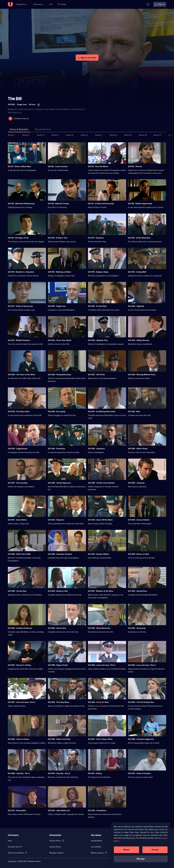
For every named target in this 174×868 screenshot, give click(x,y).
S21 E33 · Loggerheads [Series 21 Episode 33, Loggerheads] (18, 449)
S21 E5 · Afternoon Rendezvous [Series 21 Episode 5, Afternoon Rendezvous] (21, 204)
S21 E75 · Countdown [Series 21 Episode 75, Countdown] (97, 810)
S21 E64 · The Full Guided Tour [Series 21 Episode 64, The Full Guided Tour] (141, 702)
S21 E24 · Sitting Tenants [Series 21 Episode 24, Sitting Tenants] (139, 340)
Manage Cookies (56, 853)
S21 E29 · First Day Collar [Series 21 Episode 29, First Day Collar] (19, 411)
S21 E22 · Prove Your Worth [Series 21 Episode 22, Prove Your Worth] (60, 340)
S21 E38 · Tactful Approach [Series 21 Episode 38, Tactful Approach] (59, 483)
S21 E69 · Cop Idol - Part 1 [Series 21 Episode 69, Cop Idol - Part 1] (19, 773)
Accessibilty (96, 847)
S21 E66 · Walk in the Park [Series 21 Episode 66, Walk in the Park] (59, 739)
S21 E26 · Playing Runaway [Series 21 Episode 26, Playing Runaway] (59, 375)
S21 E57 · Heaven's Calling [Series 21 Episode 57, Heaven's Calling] (19, 665)
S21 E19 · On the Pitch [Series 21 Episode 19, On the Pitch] (97, 306)
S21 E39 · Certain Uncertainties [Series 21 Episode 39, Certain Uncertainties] (101, 483)
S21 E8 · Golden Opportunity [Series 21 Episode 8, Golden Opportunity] (140, 204)
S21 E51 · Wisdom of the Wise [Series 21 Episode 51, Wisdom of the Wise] (101, 591)
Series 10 (143, 135)
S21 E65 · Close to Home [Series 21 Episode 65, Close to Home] (18, 739)
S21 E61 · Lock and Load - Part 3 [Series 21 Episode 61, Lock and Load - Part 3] (21, 702)
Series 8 (113, 135)
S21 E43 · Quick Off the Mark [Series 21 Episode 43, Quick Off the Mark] (100, 520)
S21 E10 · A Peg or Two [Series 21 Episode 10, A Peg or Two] (58, 238)
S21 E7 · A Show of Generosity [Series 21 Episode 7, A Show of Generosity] (101, 204)
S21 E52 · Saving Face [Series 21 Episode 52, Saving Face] (138, 591)
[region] (141, 844)
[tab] (43, 130)
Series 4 (55, 135)
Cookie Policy (55, 847)
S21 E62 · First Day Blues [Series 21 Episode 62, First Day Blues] (59, 702)
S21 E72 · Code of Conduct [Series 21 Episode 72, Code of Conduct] (139, 773)
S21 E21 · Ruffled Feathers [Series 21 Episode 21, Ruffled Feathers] (19, 340)
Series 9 (128, 135)
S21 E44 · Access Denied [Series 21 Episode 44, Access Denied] (139, 520)
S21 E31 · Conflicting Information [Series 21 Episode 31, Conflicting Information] (102, 411)
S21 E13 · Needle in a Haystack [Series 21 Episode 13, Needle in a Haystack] (21, 272)
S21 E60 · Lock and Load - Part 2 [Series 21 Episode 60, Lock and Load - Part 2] (142, 665)
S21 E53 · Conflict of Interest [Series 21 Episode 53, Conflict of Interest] (20, 628)
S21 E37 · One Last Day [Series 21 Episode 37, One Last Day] (18, 483)
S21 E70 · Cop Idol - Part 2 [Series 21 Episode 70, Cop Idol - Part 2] (59, 773)
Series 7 (99, 135)
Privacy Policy (55, 841)
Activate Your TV (15, 847)
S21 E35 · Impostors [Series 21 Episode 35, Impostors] (96, 449)
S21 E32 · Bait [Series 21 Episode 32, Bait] (134, 411)
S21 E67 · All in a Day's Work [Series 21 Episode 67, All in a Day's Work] (100, 739)
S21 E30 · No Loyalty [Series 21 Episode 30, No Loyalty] (57, 411)
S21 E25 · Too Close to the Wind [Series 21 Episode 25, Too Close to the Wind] (21, 375)
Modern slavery (97, 853)
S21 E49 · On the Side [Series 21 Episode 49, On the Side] (17, 591)
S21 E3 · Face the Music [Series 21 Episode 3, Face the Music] (98, 166)
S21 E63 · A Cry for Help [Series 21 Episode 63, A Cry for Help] (98, 702)
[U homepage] (10, 4)
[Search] (148, 4)
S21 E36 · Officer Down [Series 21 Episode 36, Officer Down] (138, 449)
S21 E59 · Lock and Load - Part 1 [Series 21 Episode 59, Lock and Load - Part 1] (102, 665)
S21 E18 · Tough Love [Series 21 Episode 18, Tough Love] (57, 306)
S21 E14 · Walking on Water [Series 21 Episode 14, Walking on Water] (60, 272)
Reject (126, 850)
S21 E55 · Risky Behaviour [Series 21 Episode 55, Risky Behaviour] (99, 628)
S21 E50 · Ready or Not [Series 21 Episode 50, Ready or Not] (58, 591)
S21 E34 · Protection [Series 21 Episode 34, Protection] (57, 449)
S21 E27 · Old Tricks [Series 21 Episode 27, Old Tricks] (96, 375)
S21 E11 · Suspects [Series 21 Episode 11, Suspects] (96, 238)
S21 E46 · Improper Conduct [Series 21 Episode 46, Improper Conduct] (60, 554)
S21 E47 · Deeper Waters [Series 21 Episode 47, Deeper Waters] (99, 554)
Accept (155, 850)
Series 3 (40, 135)
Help (10, 841)
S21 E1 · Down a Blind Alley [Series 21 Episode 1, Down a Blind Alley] (19, 166)
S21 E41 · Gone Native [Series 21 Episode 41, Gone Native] (17, 520)
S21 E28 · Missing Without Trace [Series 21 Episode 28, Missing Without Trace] (142, 375)
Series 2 (26, 135)
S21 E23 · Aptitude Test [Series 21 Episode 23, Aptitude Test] (98, 340)
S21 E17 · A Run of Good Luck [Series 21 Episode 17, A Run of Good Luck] (20, 306)
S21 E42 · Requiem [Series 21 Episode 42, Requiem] (56, 520)
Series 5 (70, 135)
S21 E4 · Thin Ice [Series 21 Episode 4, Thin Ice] (135, 166)
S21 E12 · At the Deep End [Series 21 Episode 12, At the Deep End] (139, 238)
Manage (141, 859)
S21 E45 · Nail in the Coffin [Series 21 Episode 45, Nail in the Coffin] (19, 554)
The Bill (15, 99)
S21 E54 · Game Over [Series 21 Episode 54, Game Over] (57, 628)
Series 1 (11, 135)
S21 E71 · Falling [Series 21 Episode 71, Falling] (95, 773)
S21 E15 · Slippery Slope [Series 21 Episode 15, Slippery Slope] (98, 272)
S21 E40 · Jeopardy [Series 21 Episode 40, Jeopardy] (136, 483)
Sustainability (96, 841)
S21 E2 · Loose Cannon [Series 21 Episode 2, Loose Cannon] (58, 166)
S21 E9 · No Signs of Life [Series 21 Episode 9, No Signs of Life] (18, 238)
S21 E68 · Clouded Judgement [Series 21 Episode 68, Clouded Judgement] (141, 739)
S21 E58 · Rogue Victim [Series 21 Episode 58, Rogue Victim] (58, 665)
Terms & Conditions (16, 853)
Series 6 (84, 135)
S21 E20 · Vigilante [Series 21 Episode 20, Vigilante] (136, 306)
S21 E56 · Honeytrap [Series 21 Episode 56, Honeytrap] (137, 628)
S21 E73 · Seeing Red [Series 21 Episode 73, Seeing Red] (17, 810)
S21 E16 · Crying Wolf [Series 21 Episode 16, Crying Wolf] (137, 272)
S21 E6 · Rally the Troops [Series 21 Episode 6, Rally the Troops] (58, 204)
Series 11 (157, 135)
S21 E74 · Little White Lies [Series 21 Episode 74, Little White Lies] (59, 810)
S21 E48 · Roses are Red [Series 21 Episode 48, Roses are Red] (138, 554)
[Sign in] (160, 4)
